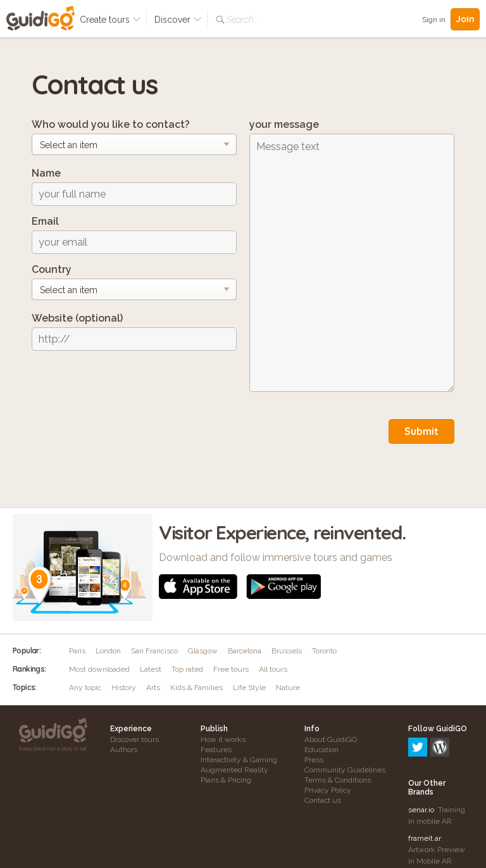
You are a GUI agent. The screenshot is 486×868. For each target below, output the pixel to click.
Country (52, 269)
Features (216, 750)
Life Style (249, 688)
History (124, 688)
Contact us (323, 800)
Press (314, 760)
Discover (178, 20)
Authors (124, 750)
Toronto (324, 651)
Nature (288, 688)
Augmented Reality (234, 770)
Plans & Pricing (226, 780)
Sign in (434, 20)
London (108, 651)
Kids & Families (196, 688)
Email (45, 221)
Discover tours (134, 739)
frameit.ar (425, 784)
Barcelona (245, 651)
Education (321, 750)
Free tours (231, 669)
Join (465, 19)
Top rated (187, 669)
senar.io (421, 755)
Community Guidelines (345, 770)
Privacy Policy (328, 790)
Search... (242, 20)
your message (284, 124)
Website (77, 318)
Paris (77, 651)
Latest (151, 669)
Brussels (287, 651)
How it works (223, 739)
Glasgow (203, 651)
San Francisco (154, 651)
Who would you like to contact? (111, 124)
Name (46, 173)
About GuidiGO (331, 739)
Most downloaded (99, 669)
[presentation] (128, 385)
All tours (273, 669)
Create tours (110, 20)
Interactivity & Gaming (239, 760)
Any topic (85, 688)
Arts (153, 688)
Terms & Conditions (338, 780)
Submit (421, 431)
